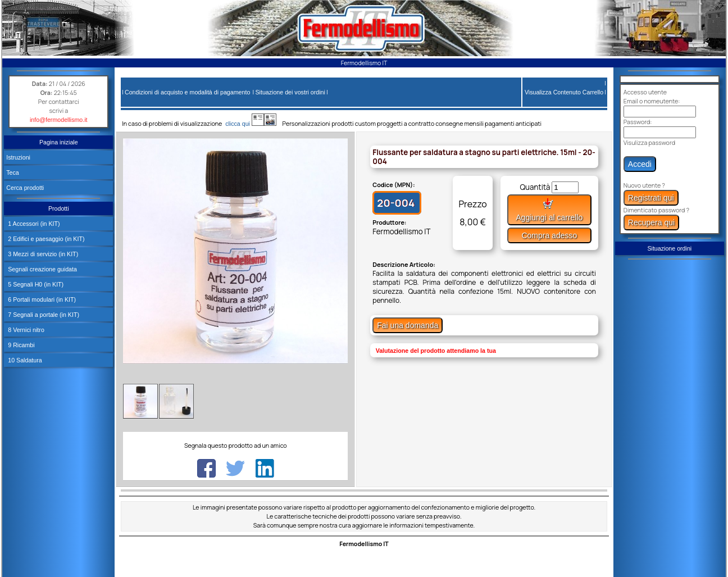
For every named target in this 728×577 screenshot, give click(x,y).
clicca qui (243, 124)
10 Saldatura (24, 360)
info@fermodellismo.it (59, 120)
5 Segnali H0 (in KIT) (35, 284)
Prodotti (59, 208)
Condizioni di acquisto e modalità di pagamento (187, 92)
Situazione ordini (669, 248)
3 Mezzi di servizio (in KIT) (42, 254)
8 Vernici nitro (25, 330)
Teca (13, 172)
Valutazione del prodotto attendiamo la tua (436, 351)
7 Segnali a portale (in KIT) (43, 315)
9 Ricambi (20, 345)
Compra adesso (549, 235)
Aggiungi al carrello (549, 210)
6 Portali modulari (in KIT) (41, 299)
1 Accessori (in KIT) (33, 224)
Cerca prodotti (25, 188)
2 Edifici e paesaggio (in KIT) (45, 239)
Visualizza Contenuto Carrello (564, 92)
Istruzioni (18, 157)
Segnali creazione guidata (42, 269)
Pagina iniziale (59, 142)
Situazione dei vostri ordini (290, 92)
